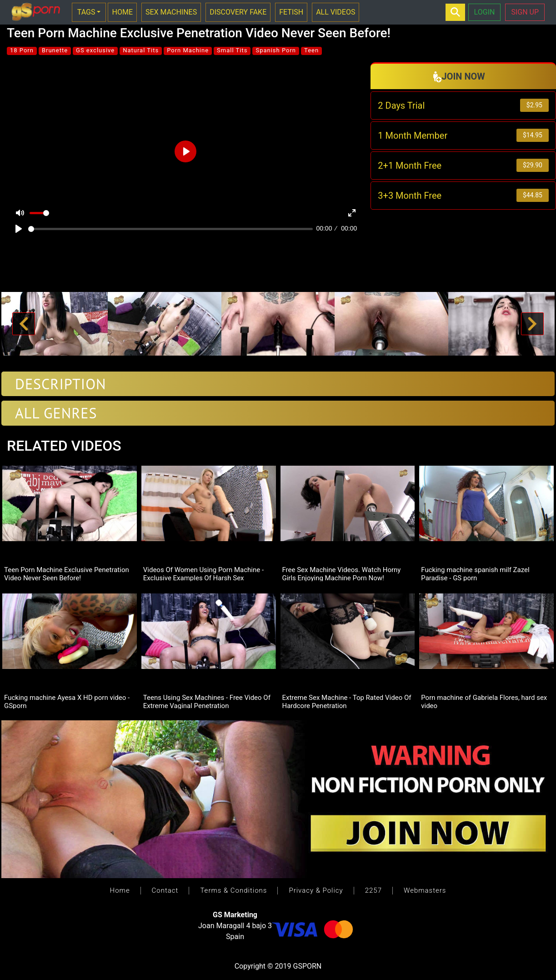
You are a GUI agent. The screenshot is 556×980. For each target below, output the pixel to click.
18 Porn (22, 50)
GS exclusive (95, 50)
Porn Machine (188, 50)
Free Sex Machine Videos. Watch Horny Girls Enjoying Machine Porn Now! (342, 573)
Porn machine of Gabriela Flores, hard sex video (484, 701)
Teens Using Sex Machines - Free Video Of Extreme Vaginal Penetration (207, 701)
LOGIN (485, 12)
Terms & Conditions (233, 890)
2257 (373, 890)
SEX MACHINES (171, 12)
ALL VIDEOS (336, 12)
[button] (23, 324)
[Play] (19, 229)
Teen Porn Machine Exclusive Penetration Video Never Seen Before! (67, 573)
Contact (165, 890)
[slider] (170, 229)
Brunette (55, 50)
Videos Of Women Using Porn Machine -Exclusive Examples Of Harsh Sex (203, 573)
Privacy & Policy (316, 890)
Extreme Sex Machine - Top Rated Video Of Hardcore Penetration (347, 701)
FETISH (291, 12)
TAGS (86, 12)
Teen (311, 50)
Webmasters (425, 890)
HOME (122, 12)
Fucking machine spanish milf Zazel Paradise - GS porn (475, 573)
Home (120, 890)
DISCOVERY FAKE (238, 12)
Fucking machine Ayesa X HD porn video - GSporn (67, 701)
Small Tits (232, 50)
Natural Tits (141, 50)
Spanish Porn (276, 50)
